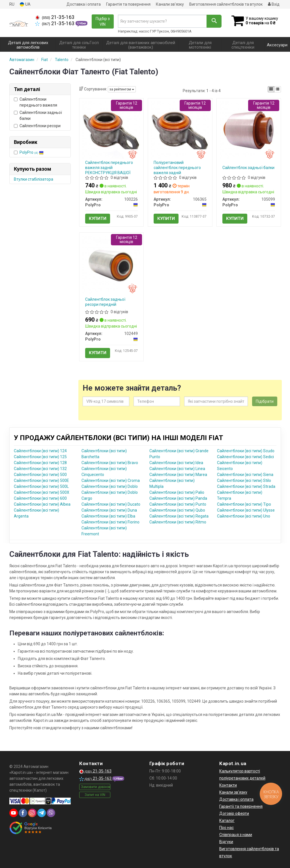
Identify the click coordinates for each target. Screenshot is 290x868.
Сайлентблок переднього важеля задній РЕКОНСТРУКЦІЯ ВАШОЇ (109, 168)
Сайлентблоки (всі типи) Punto (178, 504)
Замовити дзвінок (96, 787)
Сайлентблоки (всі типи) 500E (41, 480)
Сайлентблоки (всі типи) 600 (40, 498)
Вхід (274, 4)
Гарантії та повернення (241, 806)
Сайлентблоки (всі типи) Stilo (244, 480)
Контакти (228, 785)
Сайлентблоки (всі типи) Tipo (244, 504)
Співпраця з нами (236, 835)
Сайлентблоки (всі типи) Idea (176, 463)
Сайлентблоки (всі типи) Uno (244, 516)
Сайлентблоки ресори (37, 126)
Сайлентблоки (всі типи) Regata (179, 516)
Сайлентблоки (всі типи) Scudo (246, 451)
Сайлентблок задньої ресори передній (105, 302)
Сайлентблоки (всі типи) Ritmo (178, 522)
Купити (98, 218)
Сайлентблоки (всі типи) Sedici (245, 457)
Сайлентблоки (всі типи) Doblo (110, 486)
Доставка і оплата (84, 4)
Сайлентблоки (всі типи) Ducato (111, 504)
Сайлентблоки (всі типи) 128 (40, 463)
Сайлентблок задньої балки (248, 168)
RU (12, 4)
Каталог (227, 821)
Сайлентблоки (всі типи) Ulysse (246, 510)
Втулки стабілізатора (34, 179)
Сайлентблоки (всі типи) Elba (108, 516)
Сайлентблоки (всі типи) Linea (177, 469)
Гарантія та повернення (128, 4)
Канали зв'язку (170, 4)
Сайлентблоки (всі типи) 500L (41, 486)
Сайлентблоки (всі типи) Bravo (110, 463)
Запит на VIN (95, 795)
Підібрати (265, 401)
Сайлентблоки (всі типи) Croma (111, 480)
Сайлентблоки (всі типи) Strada (246, 486)
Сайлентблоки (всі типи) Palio (177, 492)
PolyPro (32, 152)
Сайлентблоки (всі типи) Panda (178, 498)
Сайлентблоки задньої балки (38, 115)
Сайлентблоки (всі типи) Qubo (177, 510)
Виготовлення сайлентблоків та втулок (226, 4)
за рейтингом (122, 89)
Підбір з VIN (103, 21)
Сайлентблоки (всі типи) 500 (40, 475)
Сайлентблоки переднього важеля (36, 102)
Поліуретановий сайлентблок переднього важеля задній (177, 168)
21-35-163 (55, 17)
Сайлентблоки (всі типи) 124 (40, 451)
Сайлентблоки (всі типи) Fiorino (110, 522)
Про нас (226, 828)
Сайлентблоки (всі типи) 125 (40, 457)
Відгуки (226, 842)
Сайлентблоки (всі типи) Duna (109, 510)
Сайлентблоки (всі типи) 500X (42, 492)
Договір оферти (234, 813)
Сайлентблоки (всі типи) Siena (245, 475)
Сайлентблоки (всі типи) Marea (178, 475)
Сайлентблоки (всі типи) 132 (40, 469)
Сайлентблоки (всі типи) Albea (42, 504)
